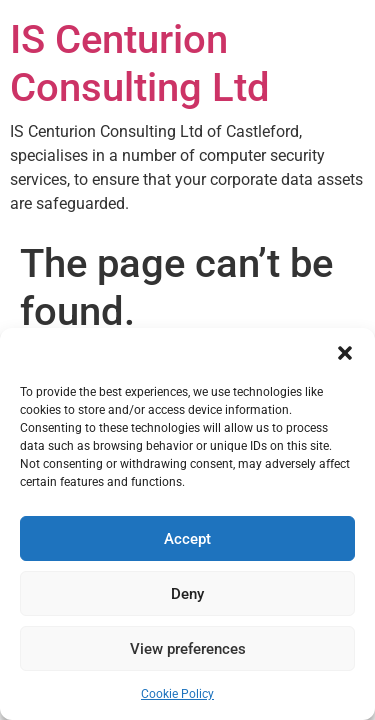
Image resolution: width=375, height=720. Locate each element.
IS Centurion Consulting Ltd (140, 63)
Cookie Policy (177, 694)
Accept (187, 539)
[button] (345, 353)
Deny (187, 594)
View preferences (188, 649)
